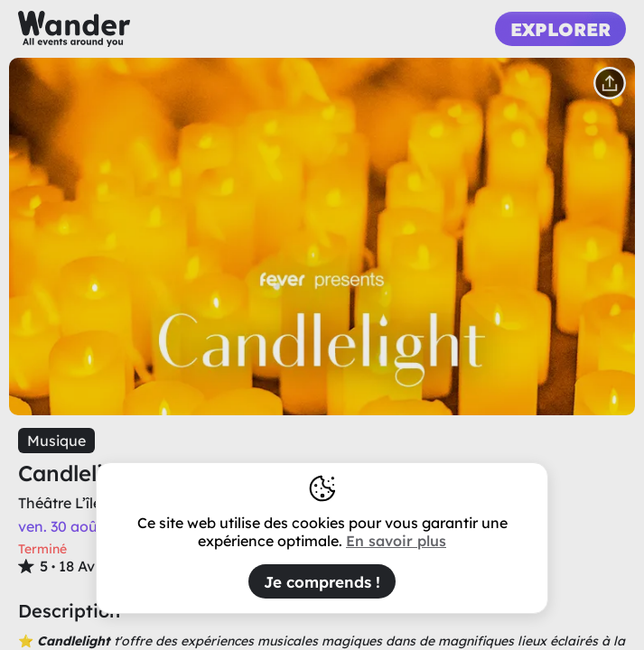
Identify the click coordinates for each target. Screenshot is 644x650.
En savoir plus (396, 541)
